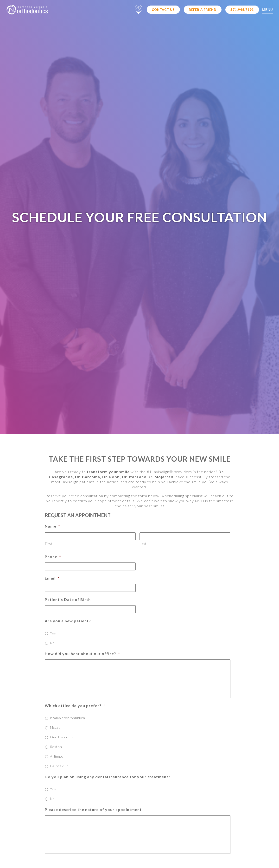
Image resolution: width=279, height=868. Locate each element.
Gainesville (59, 766)
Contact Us (163, 10)
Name (52, 526)
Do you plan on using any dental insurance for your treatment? (108, 777)
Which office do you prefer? (75, 705)
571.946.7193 (242, 10)
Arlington (58, 756)
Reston (56, 747)
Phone (53, 557)
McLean (56, 727)
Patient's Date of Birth (68, 599)
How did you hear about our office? (82, 654)
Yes (53, 633)
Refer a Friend (203, 10)
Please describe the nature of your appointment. (94, 809)
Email (52, 578)
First (48, 544)
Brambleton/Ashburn (68, 718)
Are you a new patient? (68, 621)
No (52, 643)
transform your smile (108, 472)
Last (143, 544)
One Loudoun (61, 737)
